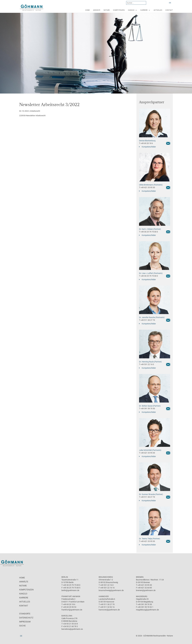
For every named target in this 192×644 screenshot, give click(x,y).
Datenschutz (26, 618)
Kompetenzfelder (149, 147)
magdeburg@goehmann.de (147, 610)
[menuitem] (170, 3)
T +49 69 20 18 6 (146, 143)
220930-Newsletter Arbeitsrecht (32, 116)
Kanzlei (131, 10)
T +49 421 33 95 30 (147, 187)
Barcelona (67, 616)
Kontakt (169, 10)
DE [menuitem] (170, 3)
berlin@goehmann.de (70, 590)
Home (87, 10)
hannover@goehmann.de (109, 610)
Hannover (104, 596)
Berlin (65, 577)
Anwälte (97, 10)
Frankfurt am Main (71, 596)
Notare (107, 10)
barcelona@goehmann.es (72, 629)
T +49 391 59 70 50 (147, 409)
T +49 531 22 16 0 (146, 364)
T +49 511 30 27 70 (147, 320)
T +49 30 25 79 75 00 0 (148, 232)
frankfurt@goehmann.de (72, 610)
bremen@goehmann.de (146, 590)
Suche (22, 626)
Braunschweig (106, 577)
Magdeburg (142, 596)
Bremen (140, 577)
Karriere (144, 10)
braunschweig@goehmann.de (111, 590)
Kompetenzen (119, 10)
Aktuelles (158, 10)
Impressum (25, 622)
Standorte (25, 614)
